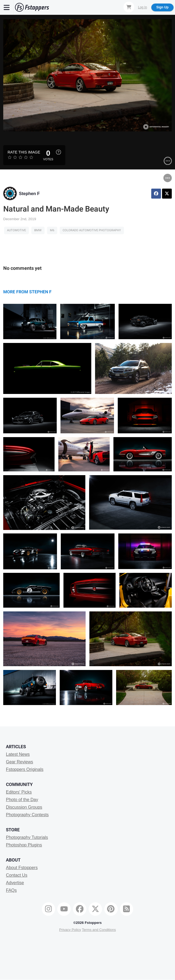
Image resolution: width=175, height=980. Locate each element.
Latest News (18, 754)
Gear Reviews (19, 762)
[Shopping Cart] (129, 7)
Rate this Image (24, 152)
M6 (52, 230)
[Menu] (7, 7)
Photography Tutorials (27, 837)
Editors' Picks (19, 792)
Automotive (16, 230)
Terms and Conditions (99, 930)
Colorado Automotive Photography (92, 230)
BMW (38, 230)
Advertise (15, 883)
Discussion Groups (24, 807)
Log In (142, 7)
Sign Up (162, 7)
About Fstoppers (22, 868)
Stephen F (29, 194)
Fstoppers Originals (25, 769)
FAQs (11, 890)
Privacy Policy (70, 930)
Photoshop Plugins (24, 845)
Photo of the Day (22, 800)
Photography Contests (27, 815)
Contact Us (17, 875)
